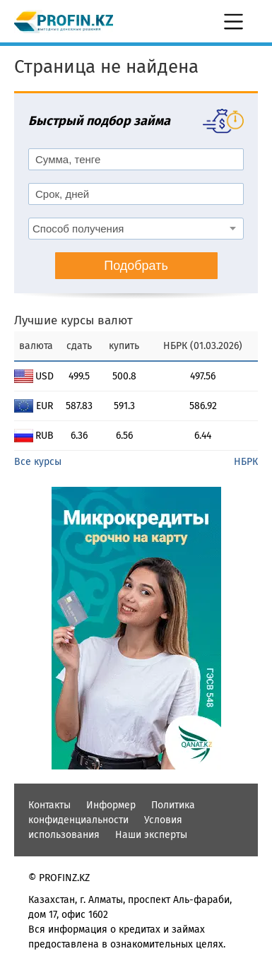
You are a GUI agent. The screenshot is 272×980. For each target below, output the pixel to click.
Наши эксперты (151, 835)
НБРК (246, 462)
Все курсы (38, 462)
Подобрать (136, 266)
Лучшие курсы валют (73, 320)
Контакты (49, 805)
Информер (111, 805)
